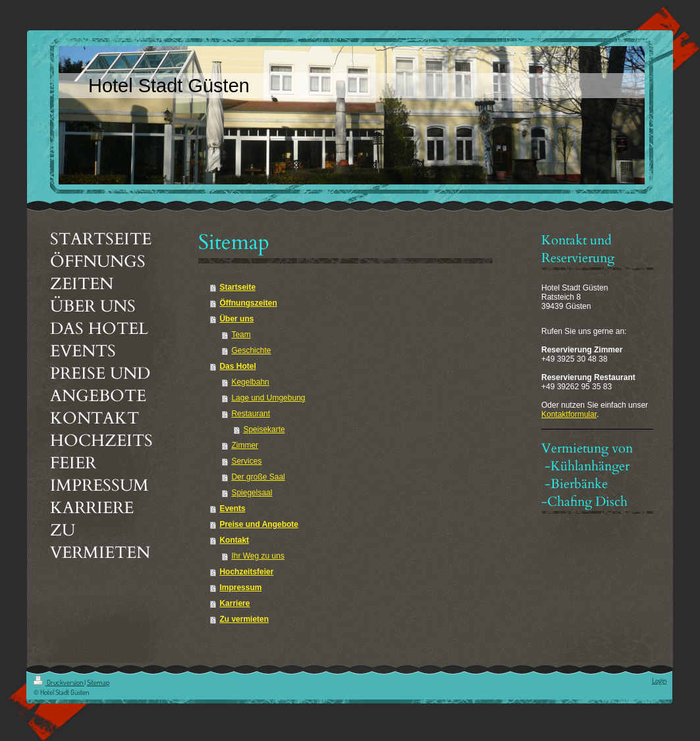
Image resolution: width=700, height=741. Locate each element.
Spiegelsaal (252, 493)
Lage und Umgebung (268, 398)
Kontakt (234, 540)
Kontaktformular (569, 414)
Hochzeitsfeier (246, 572)
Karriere (234, 603)
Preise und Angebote (259, 524)
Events (232, 508)
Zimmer (245, 445)
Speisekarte (264, 429)
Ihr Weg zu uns (257, 556)
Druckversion (59, 682)
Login (659, 680)
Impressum (240, 588)
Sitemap (98, 682)
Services (246, 461)
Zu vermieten (244, 619)
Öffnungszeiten (248, 303)
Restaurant (251, 414)
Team (241, 335)
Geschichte (251, 350)
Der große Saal (258, 477)
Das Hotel (237, 366)
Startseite (237, 287)
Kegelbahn (250, 382)
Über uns (236, 319)
